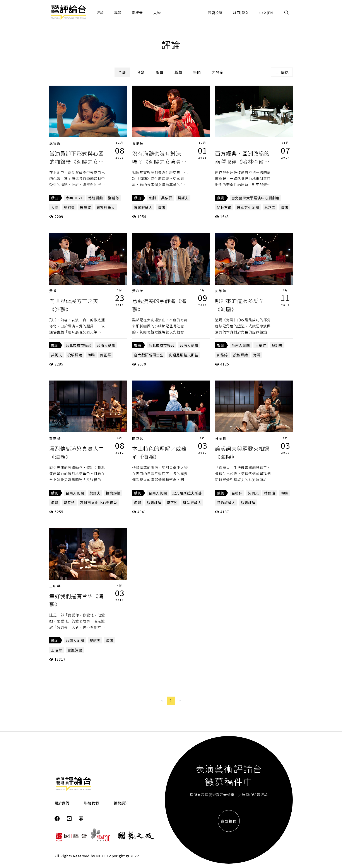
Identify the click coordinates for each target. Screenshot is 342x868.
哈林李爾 (224, 207)
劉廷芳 (114, 198)
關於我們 (62, 803)
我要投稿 (215, 13)
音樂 (141, 72)
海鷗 (161, 207)
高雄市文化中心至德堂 (99, 503)
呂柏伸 (261, 345)
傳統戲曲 (96, 198)
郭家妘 (55, 438)
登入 (245, 13)
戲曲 (160, 72)
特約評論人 (226, 503)
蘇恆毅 (55, 143)
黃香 (53, 291)
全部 (122, 72)
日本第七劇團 (248, 207)
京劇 (152, 198)
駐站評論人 (192, 503)
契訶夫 (69, 207)
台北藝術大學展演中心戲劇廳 (256, 198)
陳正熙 (138, 438)
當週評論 (154, 503)
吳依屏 (138, 143)
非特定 (218, 72)
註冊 (237, 13)
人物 (157, 13)
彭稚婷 (221, 291)
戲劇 (178, 72)
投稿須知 (121, 803)
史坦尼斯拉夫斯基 (184, 355)
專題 (118, 13)
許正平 (106, 355)
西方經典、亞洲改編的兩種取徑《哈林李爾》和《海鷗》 (242, 162)
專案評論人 (106, 207)
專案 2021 (74, 198)
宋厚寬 (86, 207)
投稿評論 (75, 355)
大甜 (55, 207)
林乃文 (270, 207)
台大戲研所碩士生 (149, 355)
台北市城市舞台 (79, 345)
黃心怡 (138, 291)
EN (271, 13)
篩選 (282, 72)
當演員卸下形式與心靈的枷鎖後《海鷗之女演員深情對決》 (77, 162)
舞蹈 (197, 72)
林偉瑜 (221, 438)
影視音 (137, 13)
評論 (100, 13)
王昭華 (55, 586)
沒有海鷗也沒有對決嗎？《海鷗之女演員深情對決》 (159, 162)
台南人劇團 (106, 345)
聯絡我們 (92, 803)
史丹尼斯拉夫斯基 (187, 493)
